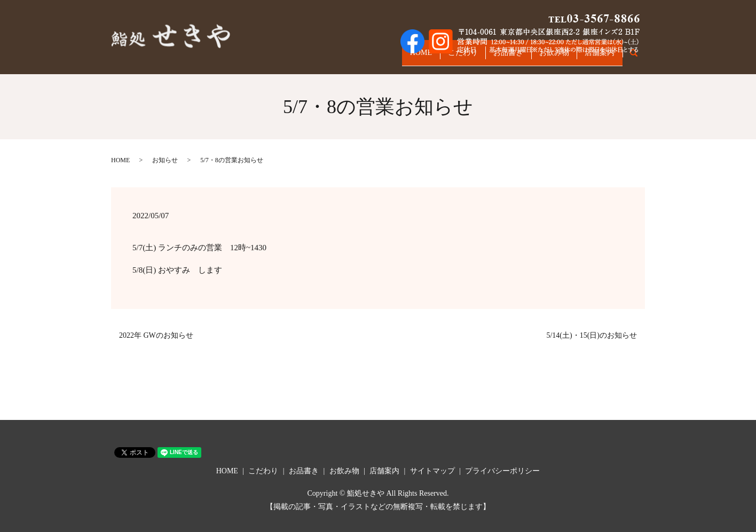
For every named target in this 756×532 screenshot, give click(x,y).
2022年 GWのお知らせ (156, 335)
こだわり (439, 57)
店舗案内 (596, 57)
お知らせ (165, 160)
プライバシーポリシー (502, 471)
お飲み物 (544, 57)
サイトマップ (432, 471)
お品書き (492, 57)
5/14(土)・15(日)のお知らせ (592, 335)
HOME (391, 57)
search (639, 58)
